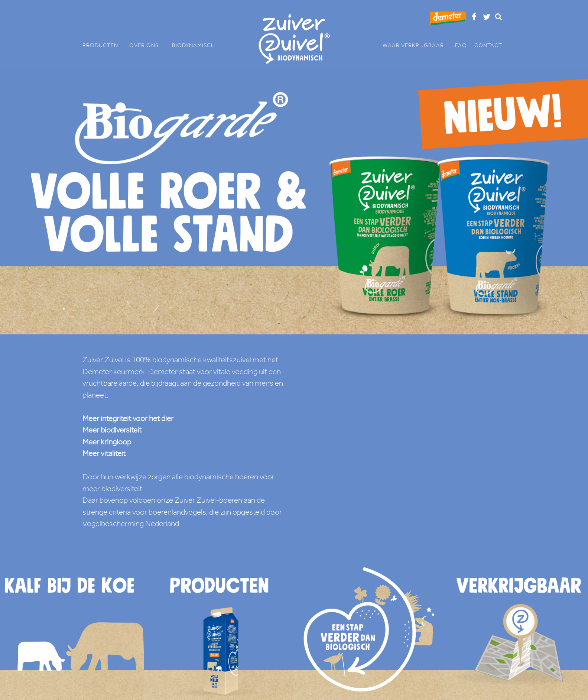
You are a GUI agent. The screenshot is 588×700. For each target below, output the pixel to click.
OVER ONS (147, 46)
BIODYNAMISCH (194, 46)
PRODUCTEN (104, 46)
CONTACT (488, 46)
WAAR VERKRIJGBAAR (417, 46)
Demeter (97, 372)
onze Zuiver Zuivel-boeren (199, 500)
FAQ (461, 46)
